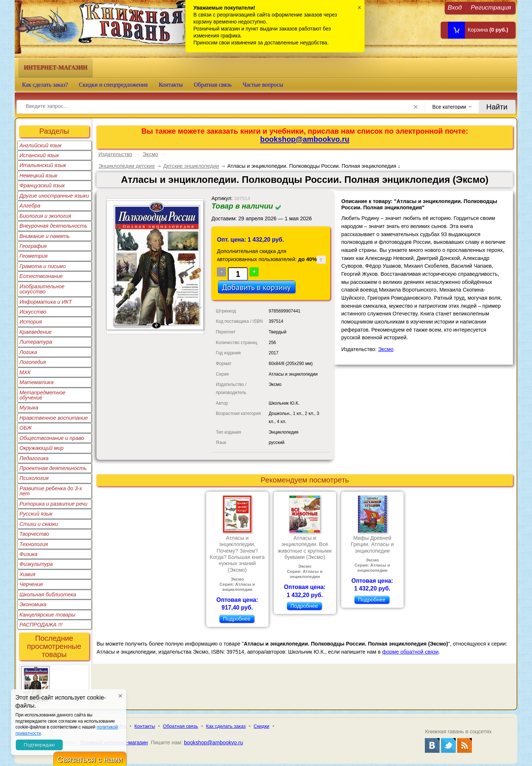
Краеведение (36, 332)
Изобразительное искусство (42, 289)
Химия (27, 574)
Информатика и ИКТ (46, 302)
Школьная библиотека (48, 595)
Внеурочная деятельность (53, 226)
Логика (28, 352)
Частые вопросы (263, 85)
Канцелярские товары (47, 615)
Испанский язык (39, 155)
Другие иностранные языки (54, 196)
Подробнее (237, 619)
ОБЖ (26, 428)
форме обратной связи (410, 652)
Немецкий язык (38, 176)
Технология (34, 544)
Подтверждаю (39, 745)
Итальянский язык (43, 165)
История (31, 322)
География (33, 246)
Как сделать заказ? (45, 85)
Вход (455, 7)
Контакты (171, 85)
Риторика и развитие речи (53, 504)
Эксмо (150, 154)
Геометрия (34, 256)
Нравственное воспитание (54, 418)
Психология (34, 478)
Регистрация (491, 7)
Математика (37, 382)
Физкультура (36, 564)
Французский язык (42, 185)
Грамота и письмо (43, 266)
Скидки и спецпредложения (113, 85)
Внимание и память (45, 236)
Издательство (115, 154)
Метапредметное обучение (42, 395)
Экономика (33, 604)
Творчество (34, 534)
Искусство (33, 312)
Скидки (261, 726)
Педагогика (34, 458)
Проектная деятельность (53, 468)
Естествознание (41, 276)
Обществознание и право (52, 438)
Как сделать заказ (226, 726)
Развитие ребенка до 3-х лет (51, 491)
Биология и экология (45, 216)
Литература (36, 342)
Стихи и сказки (39, 524)
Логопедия (33, 362)
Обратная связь (213, 85)
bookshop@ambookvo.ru (305, 139)
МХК (25, 372)
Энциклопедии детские (127, 166)
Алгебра (30, 206)
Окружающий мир (41, 448)
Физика (28, 554)
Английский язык (41, 145)
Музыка (29, 408)
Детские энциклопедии (191, 166)
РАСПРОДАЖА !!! (41, 625)
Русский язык (36, 514)
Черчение (31, 584)
